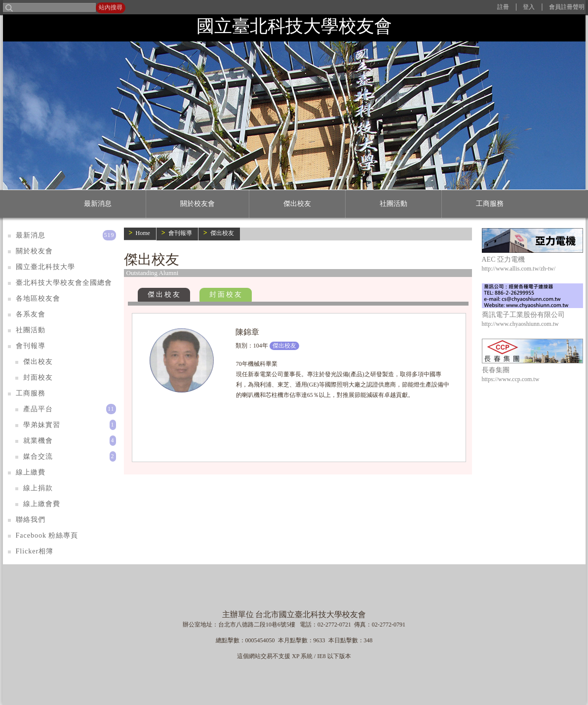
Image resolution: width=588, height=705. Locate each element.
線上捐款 (38, 488)
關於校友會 (197, 204)
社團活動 (393, 204)
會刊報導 (180, 233)
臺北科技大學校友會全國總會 (64, 283)
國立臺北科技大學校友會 (294, 26)
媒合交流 (38, 456)
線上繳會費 (42, 504)
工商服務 (490, 204)
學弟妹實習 (42, 425)
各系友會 (31, 314)
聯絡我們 (31, 520)
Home (142, 233)
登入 (529, 7)
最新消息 (98, 204)
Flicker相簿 (35, 551)
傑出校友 (297, 204)
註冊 (503, 7)
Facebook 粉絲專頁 (47, 535)
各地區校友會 (38, 298)
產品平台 (38, 409)
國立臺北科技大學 (45, 267)
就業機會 (38, 441)
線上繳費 (31, 472)
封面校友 (226, 294)
